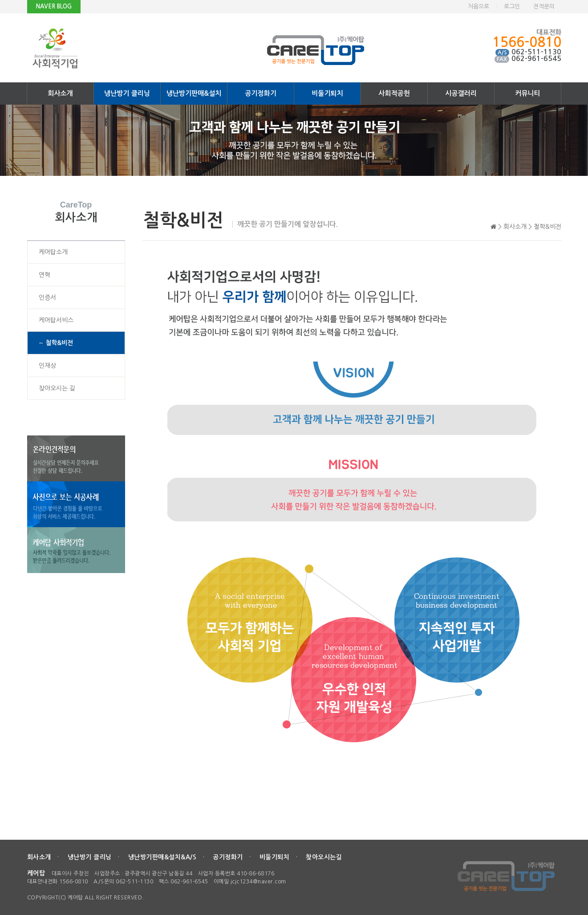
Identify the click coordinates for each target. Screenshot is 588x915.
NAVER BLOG (54, 6)
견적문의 (544, 6)
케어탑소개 (53, 252)
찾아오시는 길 (57, 388)
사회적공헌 (394, 93)
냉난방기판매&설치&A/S (162, 857)
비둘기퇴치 (327, 93)
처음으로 (479, 6)
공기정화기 (261, 93)
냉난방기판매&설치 (194, 93)
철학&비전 (59, 343)
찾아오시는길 (324, 857)
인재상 (47, 366)
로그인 (512, 6)
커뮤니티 (527, 93)
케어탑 (36, 873)
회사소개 (60, 93)
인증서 (47, 297)
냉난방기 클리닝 (127, 93)
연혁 (45, 275)
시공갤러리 (461, 93)
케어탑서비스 (56, 320)
